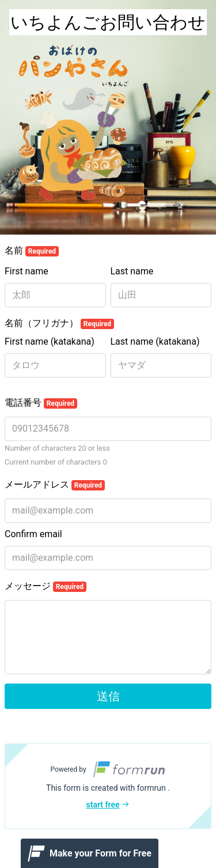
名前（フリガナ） (59, 323)
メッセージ (46, 586)
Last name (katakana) (155, 341)
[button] (108, 786)
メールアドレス (55, 485)
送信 (108, 696)
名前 (32, 251)
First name (26, 271)
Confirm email (33, 534)
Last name (132, 271)
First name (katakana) (50, 341)
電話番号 (41, 403)
